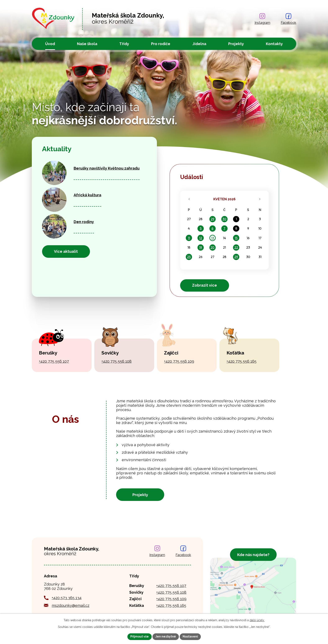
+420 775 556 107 (54, 361)
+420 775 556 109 (179, 361)
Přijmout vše (140, 636)
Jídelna (199, 44)
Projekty (236, 44)
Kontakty (274, 44)
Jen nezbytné (166, 636)
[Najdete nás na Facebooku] (288, 19)
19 (201, 247)
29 (213, 219)
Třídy (124, 44)
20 (212, 247)
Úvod (50, 44)
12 (201, 238)
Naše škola (87, 44)
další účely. (257, 620)
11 (189, 238)
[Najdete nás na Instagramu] (262, 19)
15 (236, 238)
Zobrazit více (204, 285)
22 (236, 247)
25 (189, 257)
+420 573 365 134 (67, 598)
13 (213, 238)
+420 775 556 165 (242, 361)
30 (224, 219)
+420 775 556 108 (117, 361)
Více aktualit (66, 251)
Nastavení (190, 636)
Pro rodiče (161, 44)
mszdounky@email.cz (70, 605)
